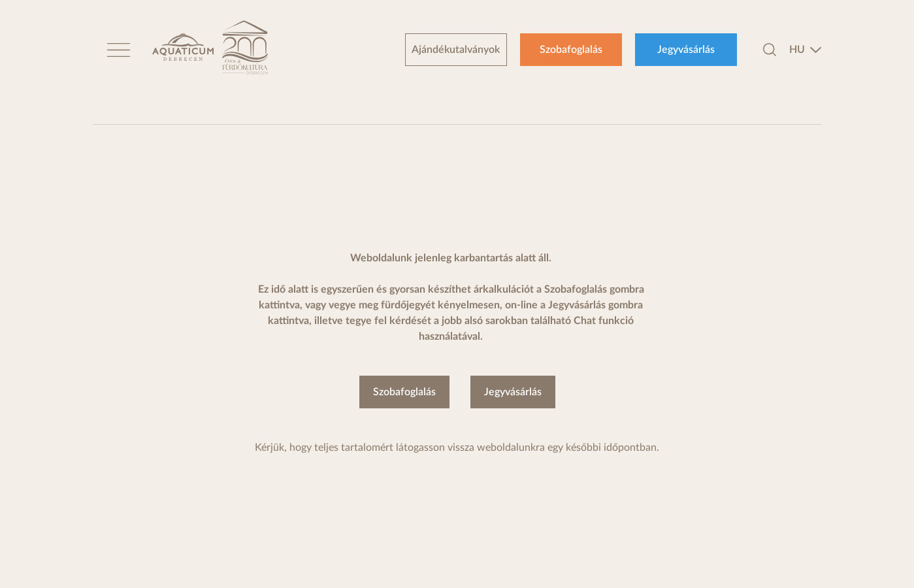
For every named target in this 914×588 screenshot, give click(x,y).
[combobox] (806, 50)
